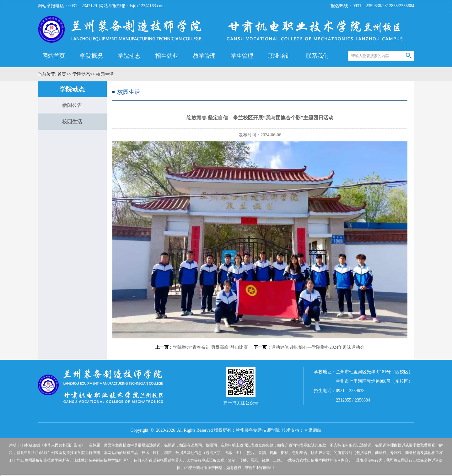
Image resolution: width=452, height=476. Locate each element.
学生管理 (242, 56)
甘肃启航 (313, 430)
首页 (62, 74)
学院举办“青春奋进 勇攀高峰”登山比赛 (211, 347)
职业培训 (280, 56)
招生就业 (167, 56)
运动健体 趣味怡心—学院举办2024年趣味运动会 (318, 347)
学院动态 (129, 56)
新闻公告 (72, 105)
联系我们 (317, 56)
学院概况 (91, 56)
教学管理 (204, 56)
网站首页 (54, 56)
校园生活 (72, 121)
